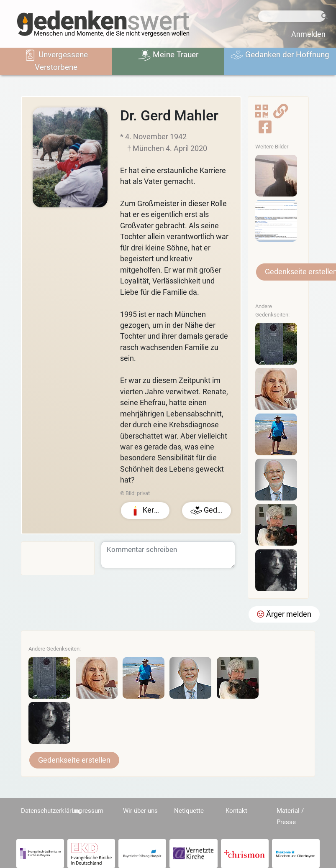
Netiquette (189, 811)
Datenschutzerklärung (51, 811)
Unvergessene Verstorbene (56, 60)
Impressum (88, 811)
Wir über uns (140, 811)
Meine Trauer (168, 55)
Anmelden (308, 34)
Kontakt (236, 811)
